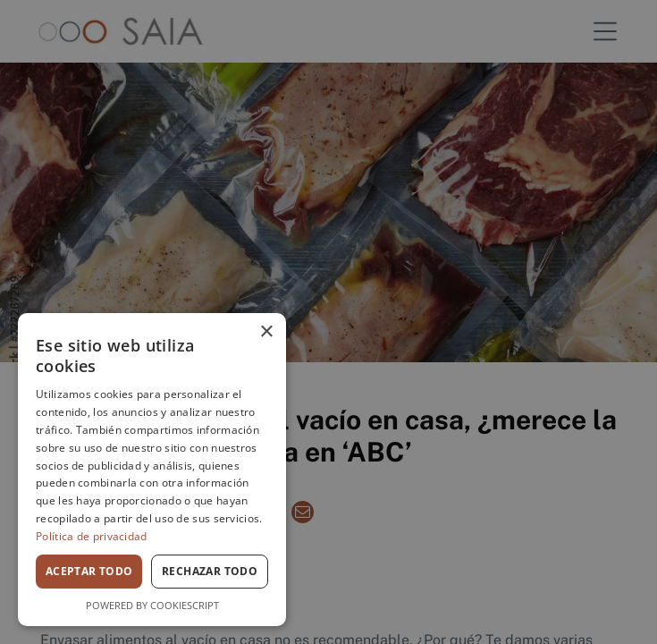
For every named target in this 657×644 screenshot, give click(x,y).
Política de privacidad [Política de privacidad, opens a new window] (92, 536)
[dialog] (152, 470)
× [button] (266, 332)
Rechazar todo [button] (210, 571)
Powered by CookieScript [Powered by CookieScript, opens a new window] (152, 605)
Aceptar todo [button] (89, 571)
